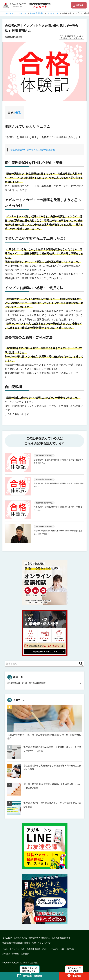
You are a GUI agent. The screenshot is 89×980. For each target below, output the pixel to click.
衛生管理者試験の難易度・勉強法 (16, 943)
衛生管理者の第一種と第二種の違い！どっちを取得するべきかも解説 (52, 805)
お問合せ (25, 954)
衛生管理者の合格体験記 (39, 938)
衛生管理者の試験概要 (61, 938)
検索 (80, 664)
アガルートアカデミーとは (53, 949)
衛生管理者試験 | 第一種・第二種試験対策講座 (33, 150)
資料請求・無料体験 (11, 954)
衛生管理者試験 (33, 949)
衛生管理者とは (20, 938)
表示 (18, 113)
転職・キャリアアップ (42, 943)
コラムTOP (7, 938)
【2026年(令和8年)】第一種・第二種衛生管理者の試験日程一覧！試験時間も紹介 (44, 737)
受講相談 (70, 949)
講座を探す (80, 5)
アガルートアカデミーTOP (13, 949)
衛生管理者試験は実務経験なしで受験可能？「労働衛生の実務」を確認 (52, 767)
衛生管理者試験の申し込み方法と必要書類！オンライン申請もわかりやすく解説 (52, 749)
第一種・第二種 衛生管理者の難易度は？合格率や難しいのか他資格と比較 (52, 786)
